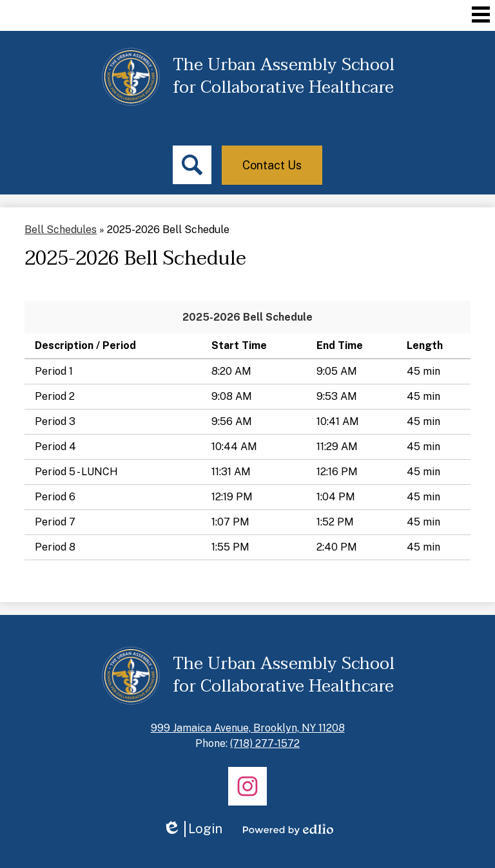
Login (192, 829)
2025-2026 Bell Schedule (247, 317)
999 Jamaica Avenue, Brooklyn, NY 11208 (248, 728)
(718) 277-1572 (265, 743)
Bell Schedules (61, 230)
